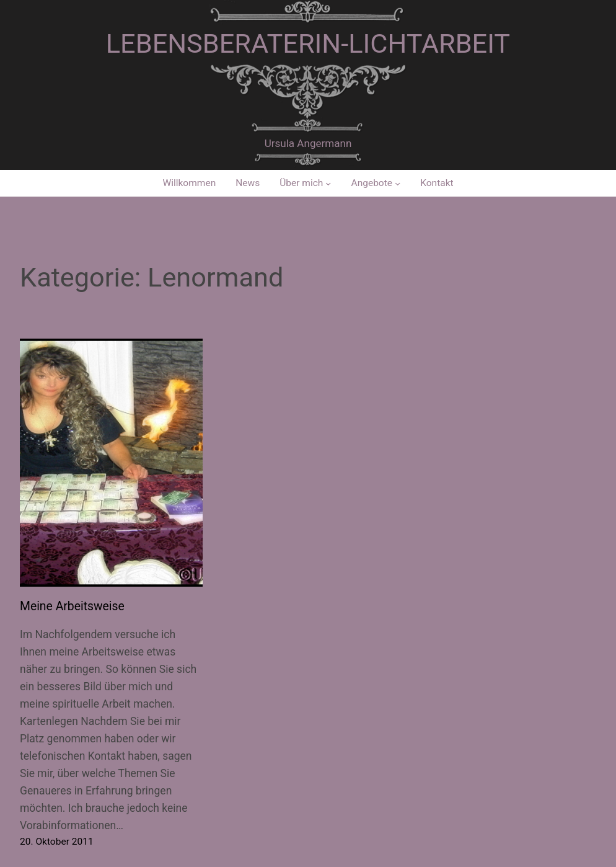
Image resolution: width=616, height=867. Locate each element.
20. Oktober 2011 (57, 842)
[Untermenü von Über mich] (328, 183)
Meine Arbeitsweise (72, 606)
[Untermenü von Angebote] (398, 183)
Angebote (372, 183)
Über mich (301, 183)
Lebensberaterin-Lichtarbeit (308, 44)
